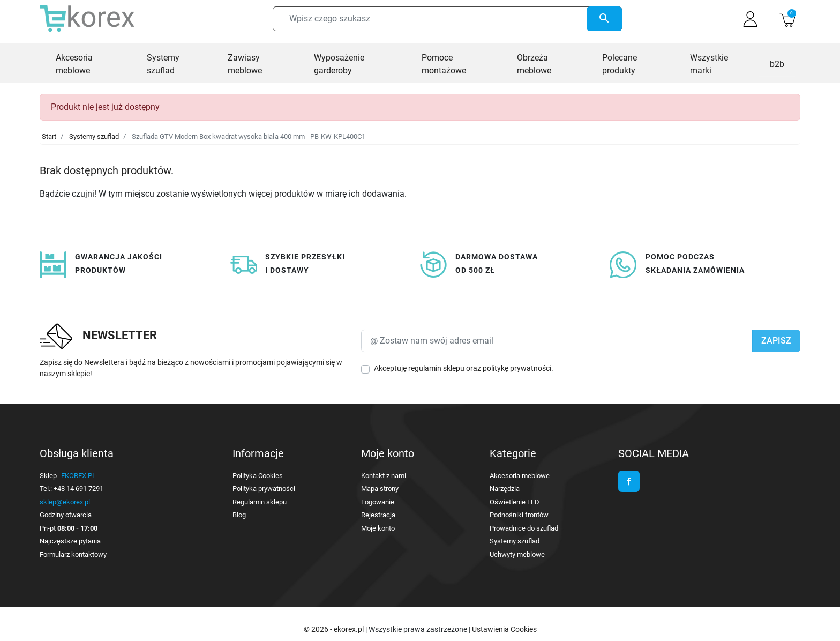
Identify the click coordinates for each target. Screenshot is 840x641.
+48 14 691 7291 (78, 489)
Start (49, 136)
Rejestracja (378, 515)
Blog (239, 515)
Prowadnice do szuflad (524, 528)
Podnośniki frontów (519, 515)
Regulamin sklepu (260, 502)
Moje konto (378, 528)
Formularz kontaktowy (73, 554)
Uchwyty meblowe (517, 554)
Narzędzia (505, 489)
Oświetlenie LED (515, 502)
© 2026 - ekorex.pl (335, 629)
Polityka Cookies (258, 476)
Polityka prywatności (264, 489)
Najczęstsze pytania (70, 541)
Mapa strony (380, 489)
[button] (787, 19)
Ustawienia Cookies (504, 629)
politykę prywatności (517, 368)
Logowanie (378, 502)
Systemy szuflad (94, 136)
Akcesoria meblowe (520, 476)
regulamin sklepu (436, 368)
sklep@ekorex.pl (65, 502)
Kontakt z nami (384, 476)
